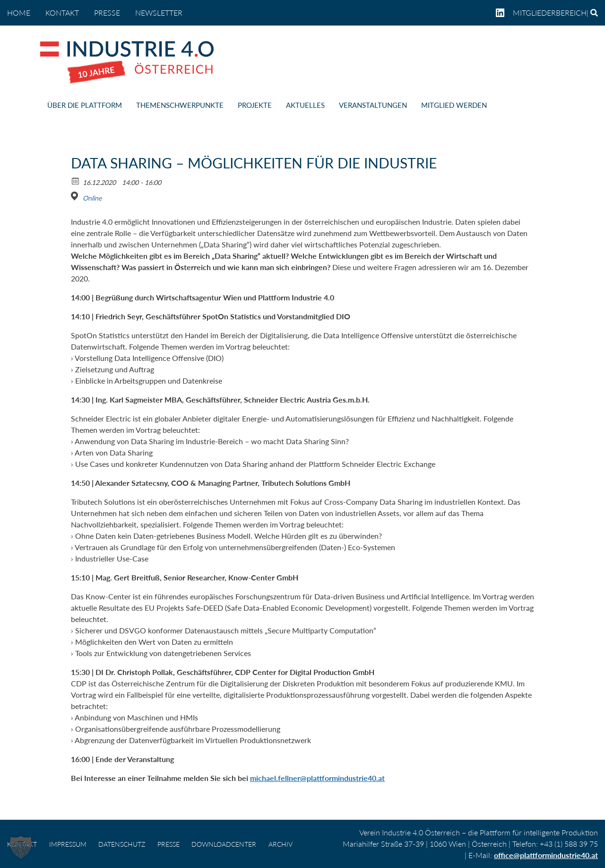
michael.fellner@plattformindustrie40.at (317, 778)
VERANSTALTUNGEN (373, 105)
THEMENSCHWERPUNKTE (180, 105)
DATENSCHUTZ (122, 844)
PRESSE (107, 13)
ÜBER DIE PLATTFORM (85, 105)
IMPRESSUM (68, 844)
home (19, 13)
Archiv (281, 844)
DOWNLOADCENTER (224, 844)
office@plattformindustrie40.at (546, 855)
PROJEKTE (255, 105)
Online (92, 198)
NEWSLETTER (159, 13)
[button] (21, 847)
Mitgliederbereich (550, 13)
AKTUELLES (305, 105)
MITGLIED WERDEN (454, 105)
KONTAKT (62, 13)
